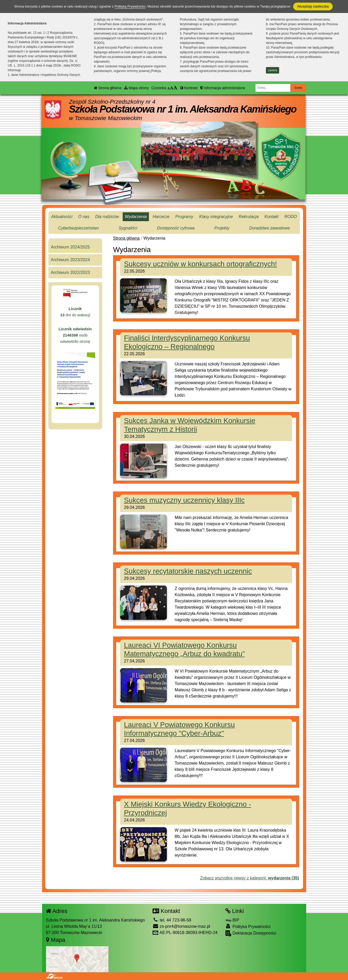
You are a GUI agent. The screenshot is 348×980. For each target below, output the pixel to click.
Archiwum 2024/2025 (70, 247)
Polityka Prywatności (248, 926)
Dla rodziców (107, 217)
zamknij (273, 70)
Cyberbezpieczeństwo (79, 228)
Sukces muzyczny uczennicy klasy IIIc (184, 500)
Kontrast (189, 88)
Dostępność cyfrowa (176, 228)
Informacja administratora (223, 88)
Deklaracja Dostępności (251, 933)
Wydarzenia (136, 217)
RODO (291, 217)
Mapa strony (136, 88)
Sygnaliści (128, 228)
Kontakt (272, 217)
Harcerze (161, 217)
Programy (184, 217)
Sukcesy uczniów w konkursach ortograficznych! (200, 264)
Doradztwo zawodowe (270, 228)
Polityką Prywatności (130, 6)
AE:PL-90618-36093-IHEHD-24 (185, 933)
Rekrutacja (249, 217)
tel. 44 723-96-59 (172, 920)
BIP (232, 920)
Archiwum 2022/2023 (70, 272)
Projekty (222, 228)
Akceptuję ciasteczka (313, 6)
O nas (84, 217)
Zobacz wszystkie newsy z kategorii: (250, 878)
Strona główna (108, 88)
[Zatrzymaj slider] (199, 173)
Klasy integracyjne (216, 217)
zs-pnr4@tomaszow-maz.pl (181, 926)
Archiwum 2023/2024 (70, 260)
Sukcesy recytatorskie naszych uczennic (188, 571)
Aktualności (62, 217)
